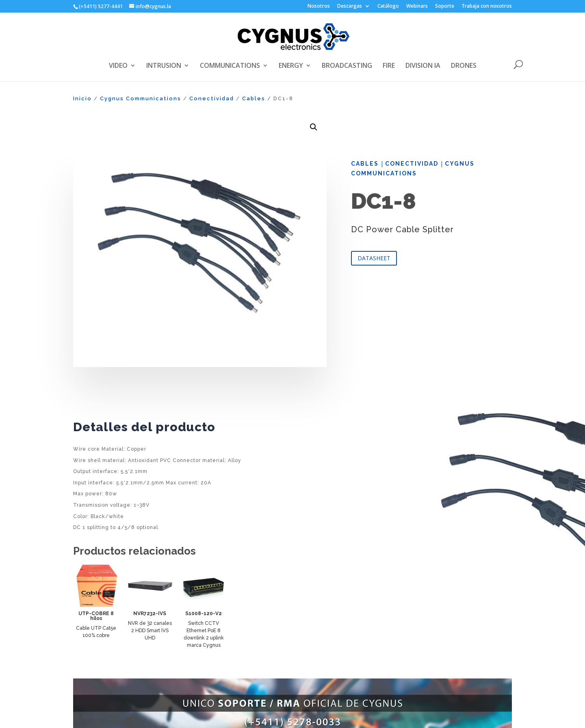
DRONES (464, 66)
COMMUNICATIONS (230, 66)
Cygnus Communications (141, 98)
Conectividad (212, 98)
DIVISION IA (423, 66)
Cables (254, 98)
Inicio (82, 98)
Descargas (350, 6)
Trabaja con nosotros (487, 6)
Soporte (445, 6)
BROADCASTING (347, 66)
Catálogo (388, 6)
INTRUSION (164, 66)
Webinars (417, 6)
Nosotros (319, 6)
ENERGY (291, 66)
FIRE (389, 66)
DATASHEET (374, 258)
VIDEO (118, 66)
